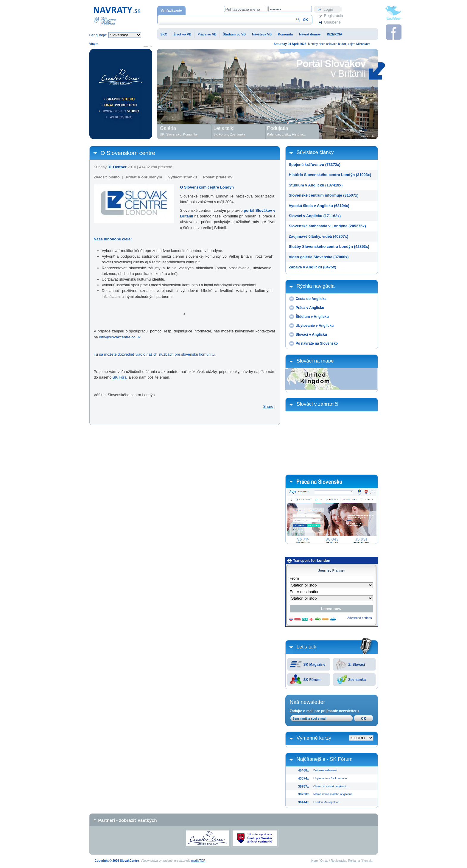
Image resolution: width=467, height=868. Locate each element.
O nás (324, 861)
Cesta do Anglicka (311, 299)
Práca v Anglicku (310, 308)
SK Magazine (315, 665)
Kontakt (368, 861)
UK (162, 134)
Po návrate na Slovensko (317, 343)
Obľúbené (332, 22)
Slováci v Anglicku (311, 335)
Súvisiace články (315, 152)
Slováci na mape (315, 361)
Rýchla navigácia (316, 286)
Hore (315, 861)
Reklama (354, 861)
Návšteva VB (262, 34)
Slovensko (174, 134)
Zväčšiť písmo (107, 177)
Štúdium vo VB (234, 34)
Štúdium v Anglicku (312, 317)
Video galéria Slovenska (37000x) (319, 257)
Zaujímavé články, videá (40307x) (319, 236)
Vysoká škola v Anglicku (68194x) (319, 206)
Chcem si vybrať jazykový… (331, 786)
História (297, 134)
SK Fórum (312, 680)
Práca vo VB (207, 34)
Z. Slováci (357, 665)
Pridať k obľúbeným (144, 177)
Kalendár (274, 134)
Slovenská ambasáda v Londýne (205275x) (327, 226)
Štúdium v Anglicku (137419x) (316, 185)
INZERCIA (335, 34)
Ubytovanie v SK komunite (330, 778)
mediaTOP (198, 861)
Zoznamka (357, 680)
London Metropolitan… (328, 802)
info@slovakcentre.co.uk (120, 337)
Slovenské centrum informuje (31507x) (324, 195)
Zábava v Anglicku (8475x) (313, 267)
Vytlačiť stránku (183, 177)
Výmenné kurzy (314, 738)
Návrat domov (310, 34)
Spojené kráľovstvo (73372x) (315, 165)
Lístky (286, 134)
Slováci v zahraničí (318, 404)
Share (268, 406)
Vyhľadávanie (171, 10)
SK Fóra (120, 377)
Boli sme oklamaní (325, 770)
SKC (164, 34)
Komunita (285, 34)
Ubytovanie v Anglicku (315, 326)
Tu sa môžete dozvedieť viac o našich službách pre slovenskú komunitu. (155, 354)
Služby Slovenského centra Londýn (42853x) (329, 246)
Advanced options (359, 618)
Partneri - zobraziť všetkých (128, 820)
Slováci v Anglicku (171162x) (315, 216)
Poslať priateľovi (218, 177)
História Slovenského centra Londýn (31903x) (330, 175)
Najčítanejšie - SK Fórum (325, 759)
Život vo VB (182, 34)
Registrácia (333, 16)
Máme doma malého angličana (333, 794)
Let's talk (306, 647)
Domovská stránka (117, 16)
